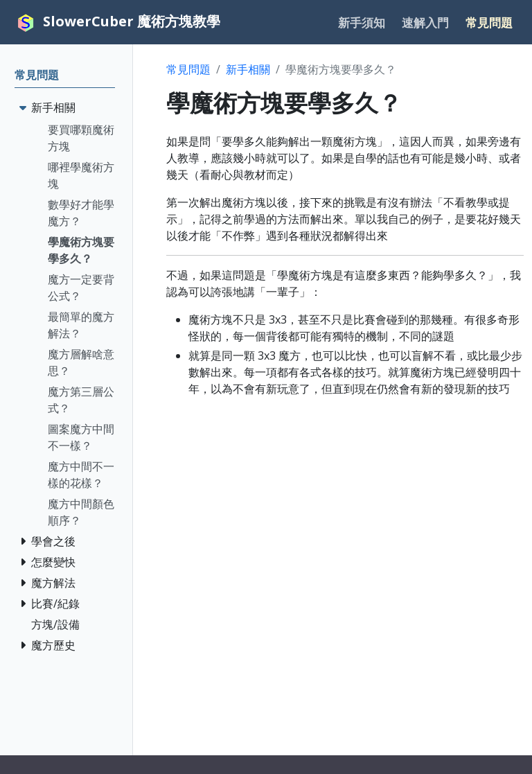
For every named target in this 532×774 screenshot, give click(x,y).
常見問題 (188, 69)
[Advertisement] (345, 505)
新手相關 (248, 69)
